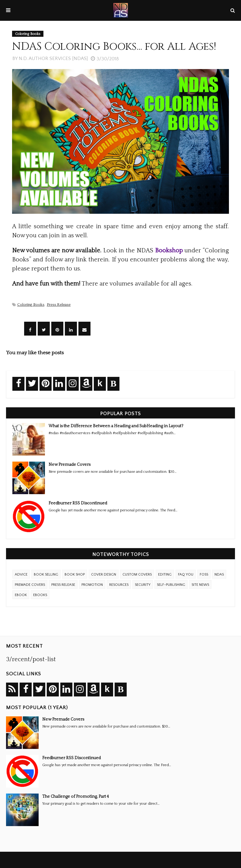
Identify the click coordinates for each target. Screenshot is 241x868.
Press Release (59, 305)
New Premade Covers (70, 465)
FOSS (204, 574)
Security (143, 585)
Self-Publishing (171, 585)
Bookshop (169, 251)
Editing (165, 574)
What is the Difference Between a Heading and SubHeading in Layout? (116, 426)
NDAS (219, 574)
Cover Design (104, 574)
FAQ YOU (186, 574)
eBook (21, 595)
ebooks (40, 595)
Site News (200, 585)
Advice (21, 574)
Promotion (92, 585)
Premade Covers (30, 585)
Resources (119, 585)
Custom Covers (137, 574)
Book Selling (46, 574)
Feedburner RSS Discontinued (78, 503)
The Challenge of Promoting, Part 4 (76, 797)
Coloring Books (31, 305)
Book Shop (75, 574)
